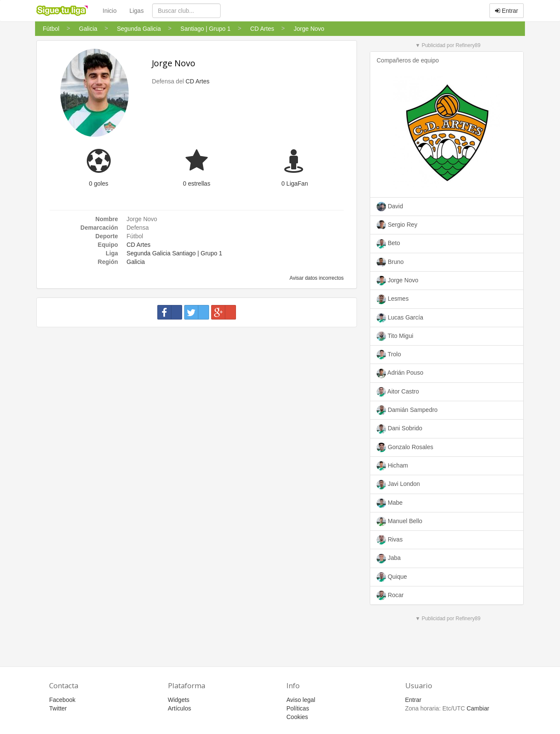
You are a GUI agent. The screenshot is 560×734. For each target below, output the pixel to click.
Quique (392, 577)
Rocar (390, 595)
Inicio (110, 11)
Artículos (180, 708)
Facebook (62, 700)
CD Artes (197, 81)
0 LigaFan (295, 183)
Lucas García (400, 318)
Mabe (390, 503)
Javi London (398, 485)
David (390, 207)
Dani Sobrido (399, 429)
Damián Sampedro (407, 410)
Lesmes (393, 299)
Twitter (58, 708)
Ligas (137, 11)
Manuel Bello (399, 521)
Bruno (390, 262)
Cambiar (478, 708)
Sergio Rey (397, 225)
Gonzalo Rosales (405, 447)
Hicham (392, 466)
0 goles (99, 183)
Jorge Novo (174, 63)
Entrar (507, 11)
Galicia (136, 262)
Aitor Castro (398, 392)
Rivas (390, 540)
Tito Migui (395, 336)
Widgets (179, 700)
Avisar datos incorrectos (316, 278)
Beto (388, 244)
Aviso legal (301, 700)
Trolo (389, 355)
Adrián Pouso (400, 373)
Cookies (297, 717)
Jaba (389, 559)
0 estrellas (197, 183)
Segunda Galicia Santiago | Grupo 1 (174, 253)
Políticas (298, 708)
